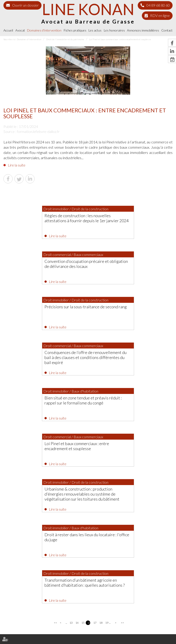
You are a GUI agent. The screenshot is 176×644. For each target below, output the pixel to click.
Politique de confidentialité (88, 632)
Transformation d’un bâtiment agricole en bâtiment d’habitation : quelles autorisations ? (85, 407)
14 (77, 445)
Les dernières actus (88, 474)
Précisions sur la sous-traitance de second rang (44, 265)
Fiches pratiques (75, 30)
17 (95, 445)
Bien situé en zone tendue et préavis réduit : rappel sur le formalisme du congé (46, 311)
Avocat (20, 30)
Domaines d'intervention (44, 30)
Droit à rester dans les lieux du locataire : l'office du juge (128, 358)
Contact (167, 30)
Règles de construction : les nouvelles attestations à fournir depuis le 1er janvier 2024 (44, 221)
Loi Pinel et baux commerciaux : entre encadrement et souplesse (120, 39)
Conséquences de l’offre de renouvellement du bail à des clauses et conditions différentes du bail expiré (130, 267)
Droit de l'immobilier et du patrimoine (65, 39)
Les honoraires (114, 30)
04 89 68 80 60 (158, 5)
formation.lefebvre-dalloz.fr (38, 131)
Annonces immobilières (143, 30)
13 (71, 445)
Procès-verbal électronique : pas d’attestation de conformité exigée (100, 491)
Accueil (8, 30)
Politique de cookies (117, 632)
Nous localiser (92, 598)
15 (83, 445)
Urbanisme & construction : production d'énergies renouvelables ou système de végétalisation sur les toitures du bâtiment (45, 360)
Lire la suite (17, 165)
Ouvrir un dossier (25, 5)
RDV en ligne (160, 15)
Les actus (95, 30)
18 (101, 445)
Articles (136, 632)
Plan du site (40, 632)
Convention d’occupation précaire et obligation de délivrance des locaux (124, 218)
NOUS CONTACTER (92, 589)
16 (89, 445)
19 (107, 445)
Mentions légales (60, 632)
